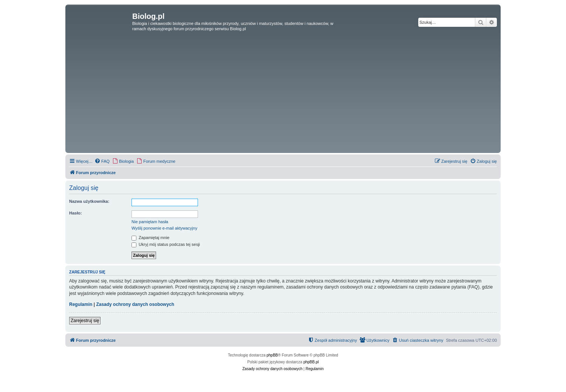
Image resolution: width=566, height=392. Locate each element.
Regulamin (81, 304)
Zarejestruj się (85, 321)
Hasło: (76, 213)
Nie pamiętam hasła (150, 222)
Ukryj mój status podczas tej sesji (166, 244)
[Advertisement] (283, 94)
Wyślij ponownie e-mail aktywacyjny (164, 228)
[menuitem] (102, 161)
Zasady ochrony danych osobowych (135, 304)
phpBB (272, 355)
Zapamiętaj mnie (150, 238)
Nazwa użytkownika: (89, 201)
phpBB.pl (311, 362)
